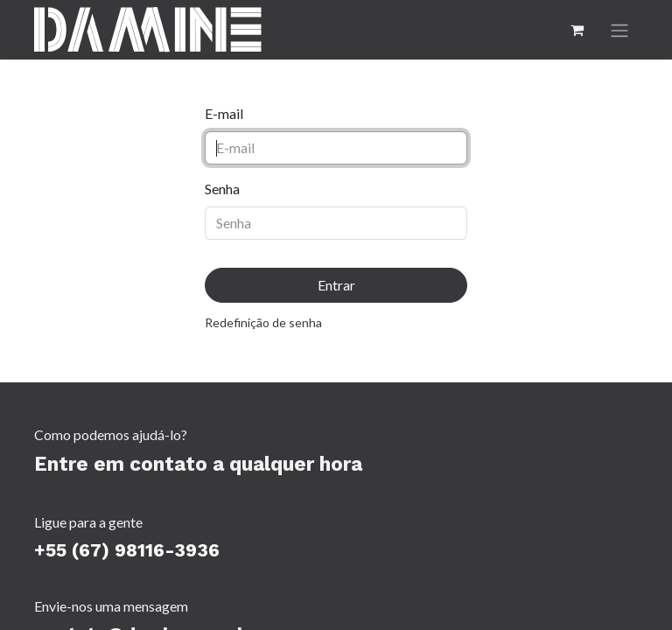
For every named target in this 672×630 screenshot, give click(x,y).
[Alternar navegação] (619, 30)
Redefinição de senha (263, 322)
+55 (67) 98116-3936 (127, 550)
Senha (222, 189)
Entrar (336, 285)
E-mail (224, 113)
